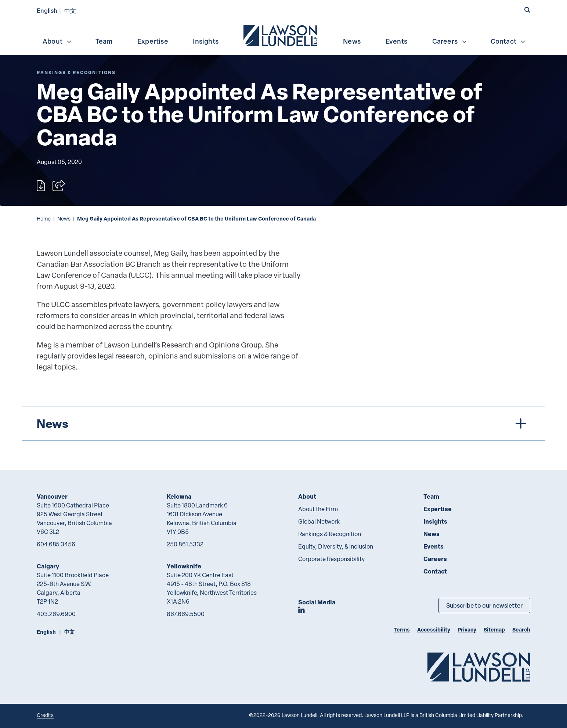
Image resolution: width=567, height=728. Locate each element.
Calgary (48, 566)
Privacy (467, 629)
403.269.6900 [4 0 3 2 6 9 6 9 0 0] (56, 614)
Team (104, 41)
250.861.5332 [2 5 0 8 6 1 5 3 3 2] (185, 544)
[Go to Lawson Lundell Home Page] (479, 667)
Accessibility (434, 629)
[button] (527, 10)
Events (396, 41)
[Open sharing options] (59, 186)
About (57, 41)
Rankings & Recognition (330, 534)
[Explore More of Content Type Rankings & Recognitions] (76, 72)
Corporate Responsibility (331, 559)
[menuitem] (281, 35)
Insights (206, 41)
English (47, 10)
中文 (70, 10)
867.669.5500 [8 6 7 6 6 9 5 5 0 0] (186, 614)
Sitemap (494, 629)
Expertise (153, 41)
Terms (402, 629)
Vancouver (52, 496)
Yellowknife (184, 566)
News (352, 41)
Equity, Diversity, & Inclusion (336, 546)
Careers (450, 41)
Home (44, 219)
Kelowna (179, 496)
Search (521, 629)
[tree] (283, 424)
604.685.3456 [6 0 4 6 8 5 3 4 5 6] (56, 544)
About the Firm (318, 509)
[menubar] (283, 35)
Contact (508, 41)
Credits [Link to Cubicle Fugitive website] (45, 715)
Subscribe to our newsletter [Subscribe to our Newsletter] (484, 605)
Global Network (319, 521)
